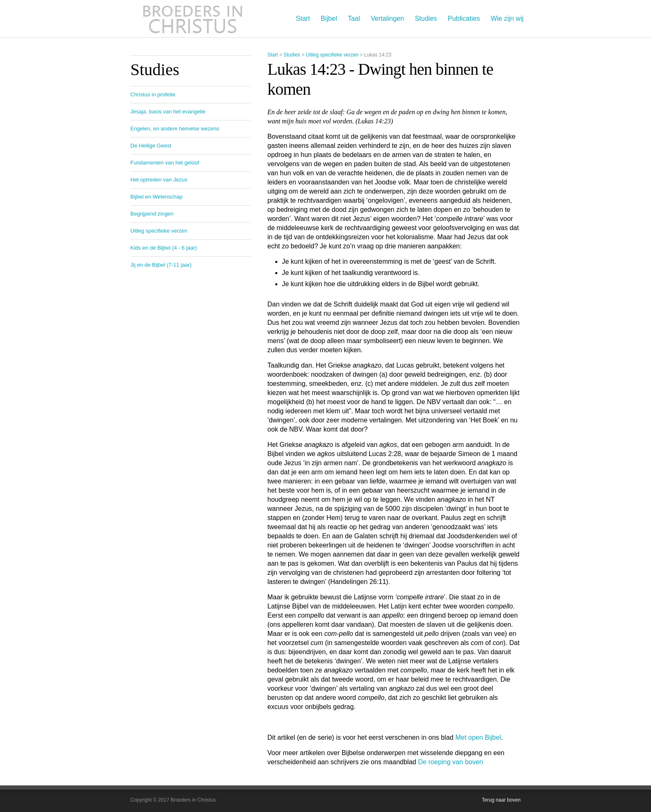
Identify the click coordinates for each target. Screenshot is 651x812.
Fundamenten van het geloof (165, 163)
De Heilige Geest (151, 146)
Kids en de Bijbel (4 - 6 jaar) (164, 248)
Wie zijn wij (507, 18)
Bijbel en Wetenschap (157, 197)
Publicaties (464, 18)
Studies (426, 18)
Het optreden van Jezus (159, 180)
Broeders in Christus (193, 19)
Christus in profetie (153, 94)
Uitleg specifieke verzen (332, 55)
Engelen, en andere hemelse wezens (175, 129)
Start (303, 18)
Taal (354, 18)
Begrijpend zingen (152, 214)
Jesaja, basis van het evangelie (168, 112)
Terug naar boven (501, 800)
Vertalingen (387, 18)
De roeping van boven (451, 762)
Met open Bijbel (478, 737)
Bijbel (329, 18)
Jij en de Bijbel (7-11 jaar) (161, 265)
